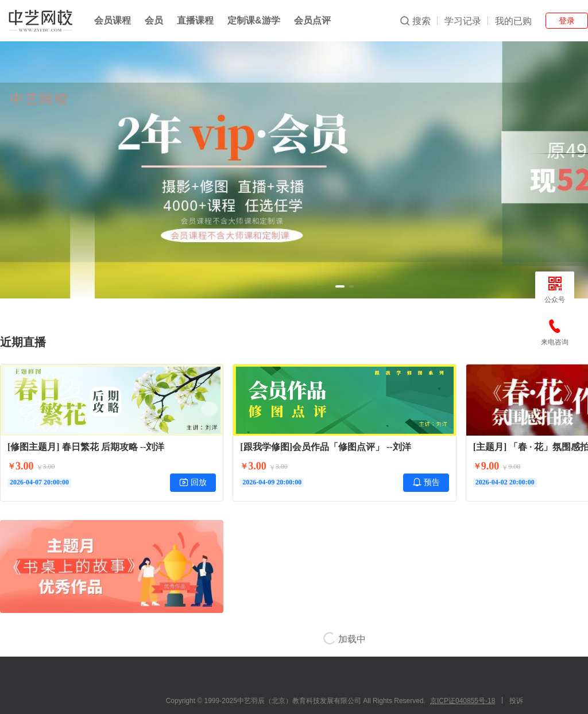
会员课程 (113, 20)
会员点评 (312, 20)
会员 (154, 20)
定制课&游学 (254, 20)
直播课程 (195, 20)
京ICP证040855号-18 (463, 701)
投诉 (516, 701)
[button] (340, 286)
